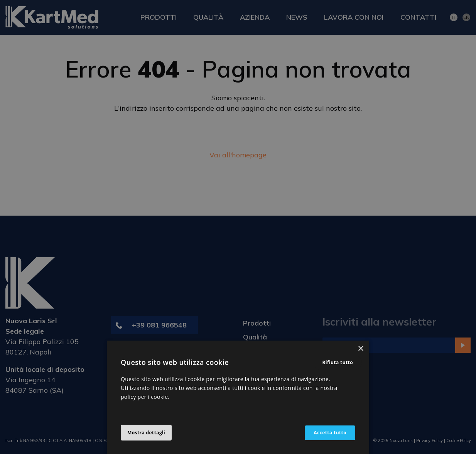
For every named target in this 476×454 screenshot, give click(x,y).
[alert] (238, 227)
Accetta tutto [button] (330, 433)
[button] (146, 433)
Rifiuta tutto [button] (338, 362)
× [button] (360, 349)
